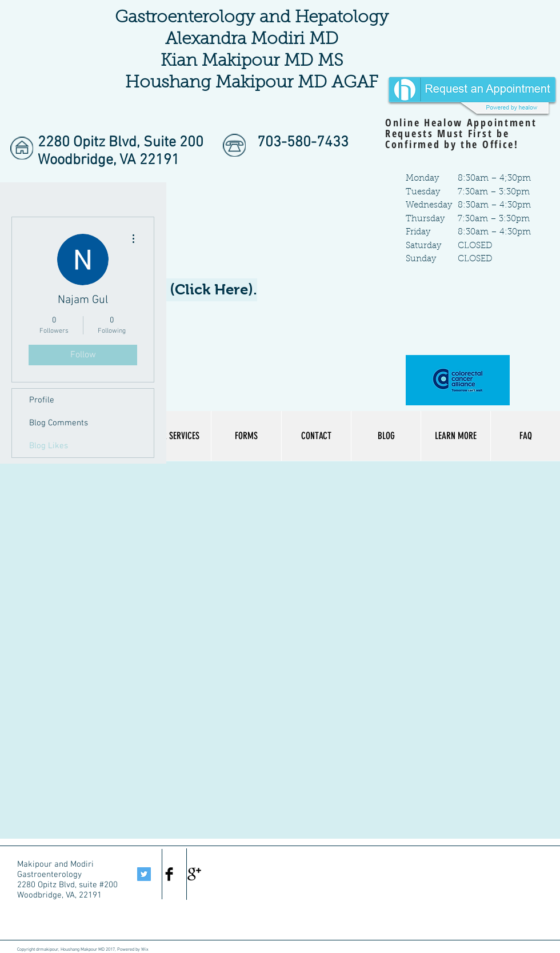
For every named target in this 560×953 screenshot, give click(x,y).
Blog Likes (49, 446)
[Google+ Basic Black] (194, 874)
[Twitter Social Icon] (144, 874)
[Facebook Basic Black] (169, 874)
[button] (455, 436)
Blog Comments (59, 423)
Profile (42, 400)
